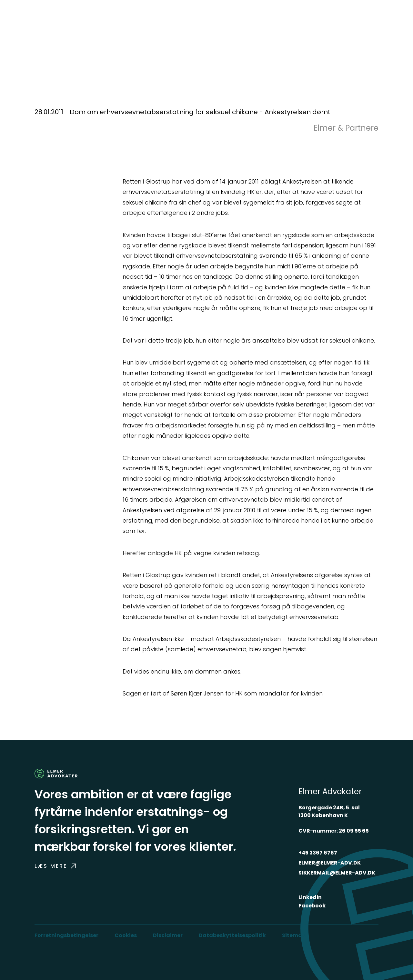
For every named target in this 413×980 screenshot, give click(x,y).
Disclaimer (168, 935)
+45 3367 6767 (318, 853)
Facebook (312, 906)
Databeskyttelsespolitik (232, 935)
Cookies (126, 935)
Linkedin (310, 897)
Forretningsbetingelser (66, 935)
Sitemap (294, 935)
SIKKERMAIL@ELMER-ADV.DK (337, 873)
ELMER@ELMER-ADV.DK (330, 863)
